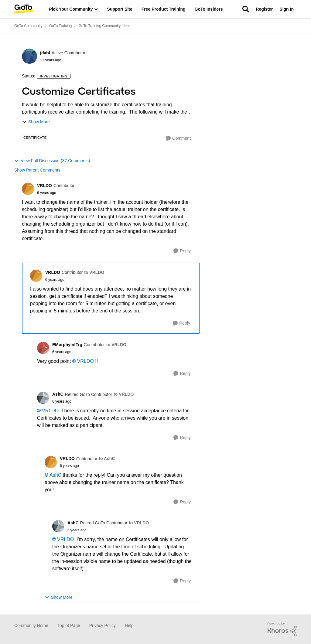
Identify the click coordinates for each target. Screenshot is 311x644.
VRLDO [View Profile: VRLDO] (44, 186)
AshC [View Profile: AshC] (58, 394)
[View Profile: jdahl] (29, 56)
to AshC (107, 458)
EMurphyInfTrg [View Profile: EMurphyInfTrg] (67, 345)
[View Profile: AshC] (43, 398)
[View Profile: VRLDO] (28, 189)
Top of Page (69, 625)
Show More (36, 122)
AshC (55, 475)
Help (129, 625)
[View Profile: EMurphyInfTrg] (43, 348)
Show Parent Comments (37, 170)
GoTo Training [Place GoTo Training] (61, 26)
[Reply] (182, 251)
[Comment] (178, 138)
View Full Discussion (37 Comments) (52, 161)
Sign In (287, 9)
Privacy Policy (103, 625)
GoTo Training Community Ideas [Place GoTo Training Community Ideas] (104, 26)
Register (264, 9)
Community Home (31, 625)
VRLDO (85, 361)
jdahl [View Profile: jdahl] (45, 53)
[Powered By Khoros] (282, 629)
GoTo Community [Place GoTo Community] (28, 26)
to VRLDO (94, 272)
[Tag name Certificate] (35, 138)
